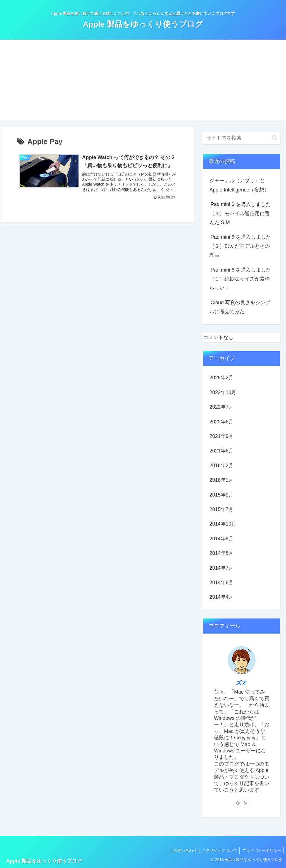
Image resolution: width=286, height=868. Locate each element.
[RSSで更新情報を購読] (246, 803)
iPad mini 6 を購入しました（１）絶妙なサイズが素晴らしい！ (240, 279)
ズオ (242, 683)
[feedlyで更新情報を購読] (238, 803)
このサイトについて (218, 850)
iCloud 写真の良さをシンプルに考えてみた (240, 307)
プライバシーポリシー (261, 850)
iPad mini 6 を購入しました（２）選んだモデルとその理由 (240, 246)
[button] (274, 138)
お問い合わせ (183, 850)
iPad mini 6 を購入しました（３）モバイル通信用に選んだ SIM (240, 213)
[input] (242, 138)
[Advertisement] (143, 81)
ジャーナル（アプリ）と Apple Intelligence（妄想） (239, 185)
